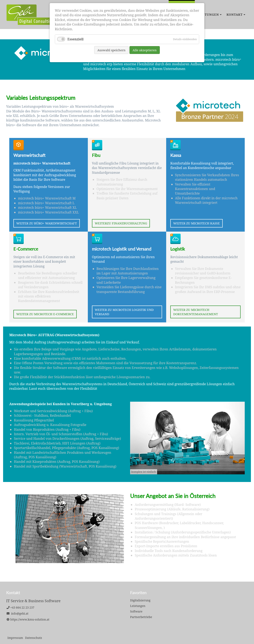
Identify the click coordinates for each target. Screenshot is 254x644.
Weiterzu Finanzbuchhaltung (121, 223)
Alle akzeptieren (145, 50)
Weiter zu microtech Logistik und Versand (124, 312)
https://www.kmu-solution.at (30, 619)
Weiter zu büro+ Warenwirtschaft (47, 223)
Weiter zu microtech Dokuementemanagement (196, 312)
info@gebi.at (20, 613)
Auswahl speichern (111, 50)
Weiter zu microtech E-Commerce (45, 314)
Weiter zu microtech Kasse (196, 223)
